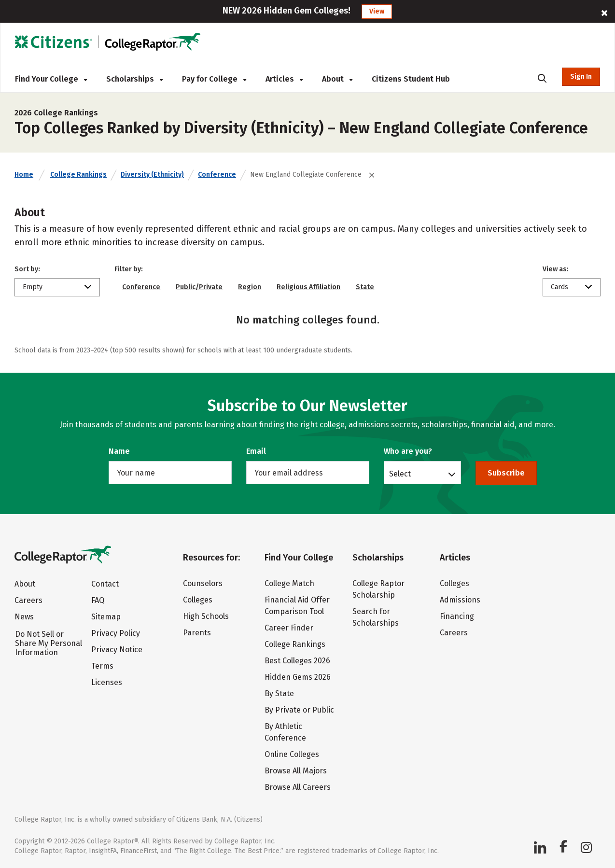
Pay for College (214, 79)
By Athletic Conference (285, 732)
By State (279, 693)
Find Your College (51, 79)
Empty (33, 287)
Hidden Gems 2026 (298, 677)
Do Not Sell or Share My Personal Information (49, 643)
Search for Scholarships (376, 617)
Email (256, 451)
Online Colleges (292, 754)
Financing (457, 616)
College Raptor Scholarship (378, 589)
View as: (556, 269)
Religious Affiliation (308, 287)
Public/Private (199, 287)
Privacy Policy (116, 633)
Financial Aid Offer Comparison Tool (297, 606)
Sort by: (27, 269)
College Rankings (78, 175)
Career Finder (289, 628)
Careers (28, 600)
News (24, 617)
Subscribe (506, 473)
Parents (197, 633)
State (365, 287)
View (377, 11)
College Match (289, 583)
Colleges (198, 600)
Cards (559, 287)
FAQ (98, 600)
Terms (102, 666)
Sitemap (106, 617)
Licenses (107, 682)
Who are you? (408, 451)
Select (400, 474)
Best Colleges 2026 (297, 661)
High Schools (206, 616)
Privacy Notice (117, 650)
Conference (217, 175)
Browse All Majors (296, 771)
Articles (284, 79)
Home (24, 175)
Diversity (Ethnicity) (152, 175)
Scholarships (134, 79)
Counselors (203, 583)
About (337, 79)
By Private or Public (299, 710)
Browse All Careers (298, 787)
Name (119, 451)
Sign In (581, 77)
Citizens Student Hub (411, 79)
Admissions (460, 600)
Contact (105, 584)
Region (250, 287)
